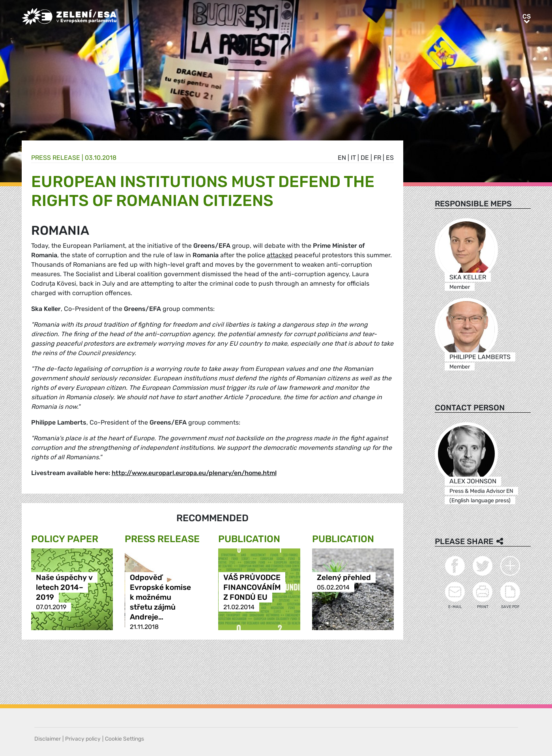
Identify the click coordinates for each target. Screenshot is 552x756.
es (390, 158)
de (365, 158)
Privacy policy (83, 739)
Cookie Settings (124, 739)
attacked (280, 255)
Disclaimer (48, 739)
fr (377, 158)
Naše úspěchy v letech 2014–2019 (64, 587)
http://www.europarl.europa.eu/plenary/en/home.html (194, 473)
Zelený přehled (344, 577)
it (353, 158)
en (342, 158)
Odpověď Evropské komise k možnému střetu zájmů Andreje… (160, 597)
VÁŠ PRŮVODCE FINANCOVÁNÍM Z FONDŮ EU (252, 587)
